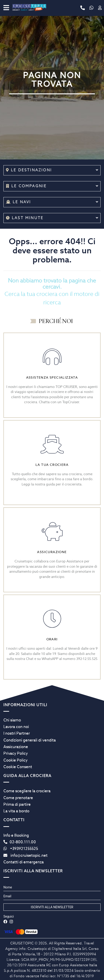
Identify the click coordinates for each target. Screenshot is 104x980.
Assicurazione (16, 747)
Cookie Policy (15, 760)
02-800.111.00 (20, 842)
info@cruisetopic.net (25, 855)
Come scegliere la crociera (27, 791)
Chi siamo (12, 720)
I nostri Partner (17, 733)
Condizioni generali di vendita (30, 740)
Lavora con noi (16, 727)
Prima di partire (17, 804)
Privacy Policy (16, 753)
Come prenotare (18, 798)
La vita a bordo (16, 811)
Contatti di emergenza (24, 862)
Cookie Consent (18, 767)
